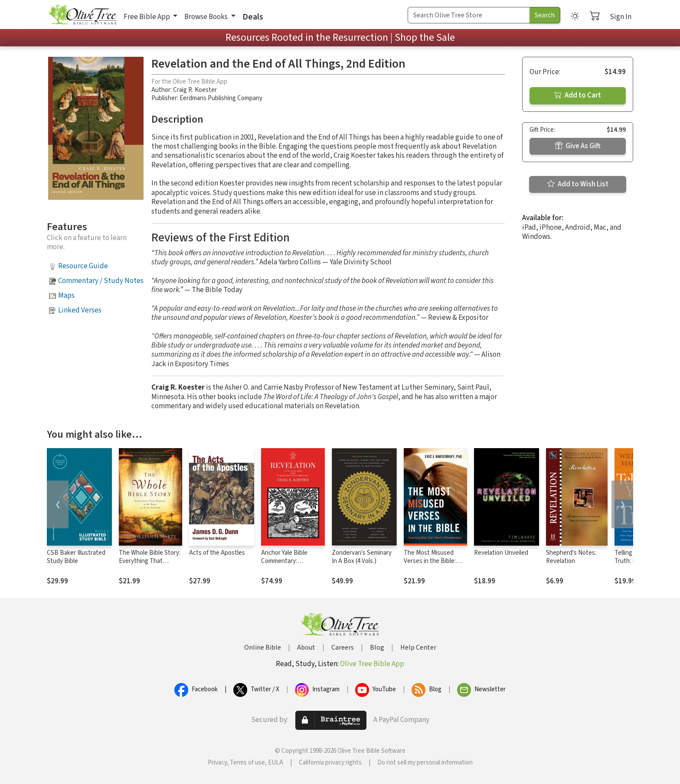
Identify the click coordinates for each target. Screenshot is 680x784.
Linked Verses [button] (80, 310)
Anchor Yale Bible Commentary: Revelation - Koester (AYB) (289, 565)
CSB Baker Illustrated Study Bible (76, 557)
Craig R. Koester (195, 90)
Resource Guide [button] (83, 266)
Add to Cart (578, 95)
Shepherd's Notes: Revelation (571, 557)
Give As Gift (578, 146)
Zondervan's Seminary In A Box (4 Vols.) (362, 557)
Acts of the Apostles (217, 553)
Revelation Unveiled (501, 553)
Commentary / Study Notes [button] (101, 281)
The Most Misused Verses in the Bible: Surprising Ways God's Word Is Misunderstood (435, 565)
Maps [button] (66, 296)
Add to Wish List (578, 184)
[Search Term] (469, 15)
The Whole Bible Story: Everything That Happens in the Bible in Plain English (150, 565)
